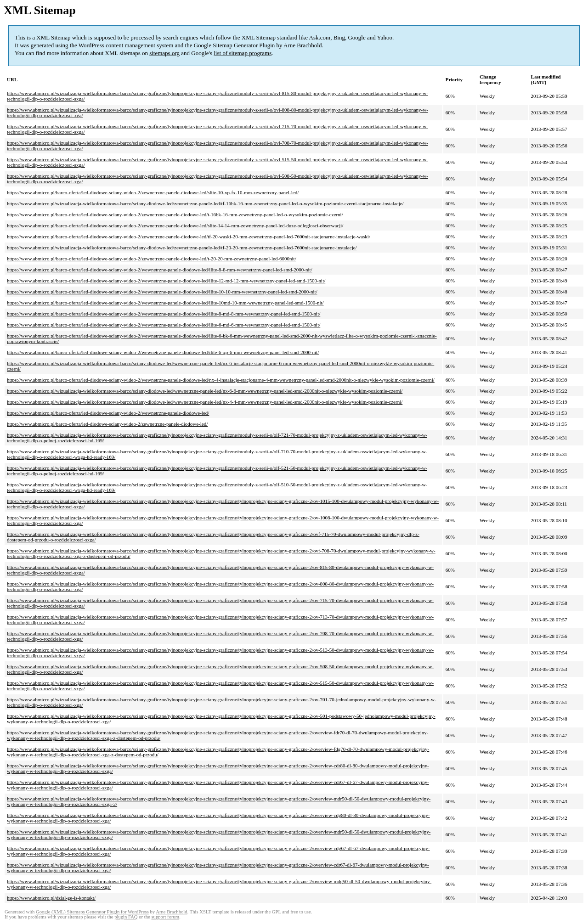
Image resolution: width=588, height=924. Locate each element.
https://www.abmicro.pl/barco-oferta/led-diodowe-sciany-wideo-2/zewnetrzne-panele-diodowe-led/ (107, 424)
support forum (165, 917)
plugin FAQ (126, 917)
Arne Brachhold (302, 45)
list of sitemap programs (243, 53)
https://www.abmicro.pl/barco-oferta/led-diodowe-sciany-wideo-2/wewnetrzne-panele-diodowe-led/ (108, 413)
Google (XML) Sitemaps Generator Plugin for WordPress (92, 912)
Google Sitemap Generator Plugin (235, 45)
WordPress (91, 45)
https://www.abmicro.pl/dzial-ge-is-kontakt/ (51, 898)
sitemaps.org (164, 53)
